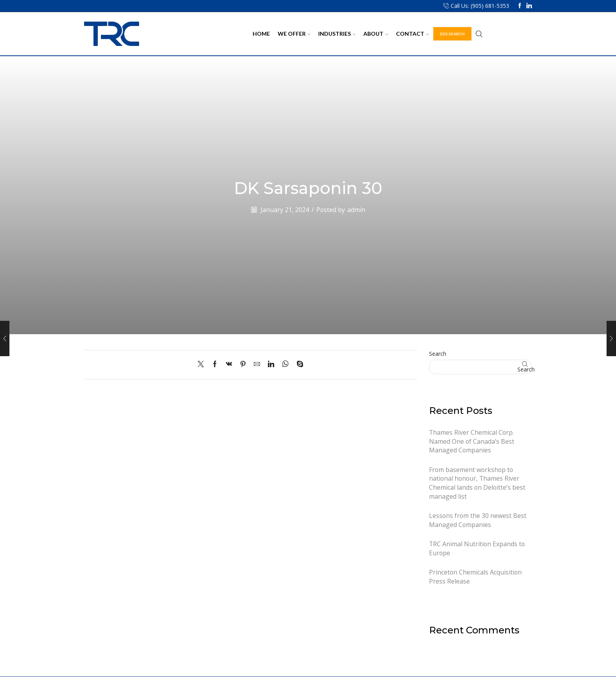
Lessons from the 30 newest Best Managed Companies (478, 520)
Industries (337, 34)
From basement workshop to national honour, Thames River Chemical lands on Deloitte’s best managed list (477, 483)
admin (356, 210)
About (376, 34)
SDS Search (452, 34)
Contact (412, 34)
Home (261, 34)
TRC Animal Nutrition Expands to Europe (477, 548)
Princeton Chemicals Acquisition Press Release (475, 577)
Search (438, 354)
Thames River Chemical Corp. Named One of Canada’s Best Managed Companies (472, 441)
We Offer (294, 34)
